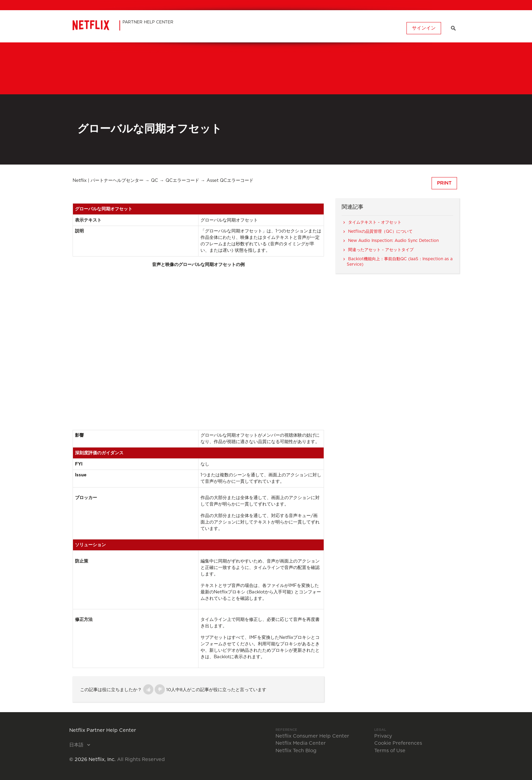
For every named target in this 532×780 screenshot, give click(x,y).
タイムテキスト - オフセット (375, 222)
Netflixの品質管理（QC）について (380, 231)
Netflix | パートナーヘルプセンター (108, 181)
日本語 (77, 745)
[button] (148, 689)
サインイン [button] (424, 28)
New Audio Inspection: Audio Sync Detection (393, 241)
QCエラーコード (182, 181)
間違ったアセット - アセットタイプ (381, 250)
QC (155, 181)
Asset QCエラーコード (230, 181)
